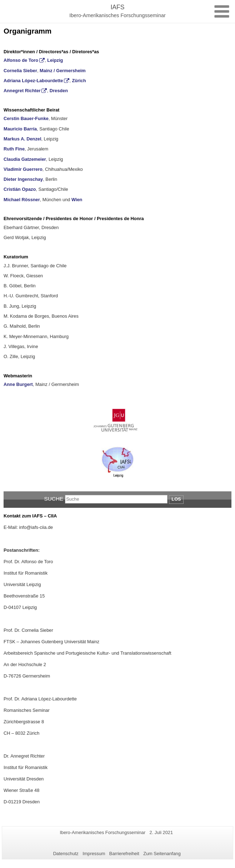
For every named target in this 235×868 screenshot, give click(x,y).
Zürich (79, 81)
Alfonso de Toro (21, 60)
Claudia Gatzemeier (25, 159)
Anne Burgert (18, 384)
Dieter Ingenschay (23, 179)
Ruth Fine (14, 149)
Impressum (94, 854)
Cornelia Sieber (20, 71)
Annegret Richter (22, 91)
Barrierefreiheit (124, 854)
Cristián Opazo (20, 189)
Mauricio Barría (20, 129)
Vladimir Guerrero (23, 169)
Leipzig (55, 60)
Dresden (59, 91)
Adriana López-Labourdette (33, 81)
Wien (77, 200)
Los (176, 499)
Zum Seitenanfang (162, 854)
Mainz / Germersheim (63, 71)
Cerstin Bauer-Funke (26, 118)
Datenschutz (66, 854)
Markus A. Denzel (22, 139)
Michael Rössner (22, 200)
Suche (54, 499)
